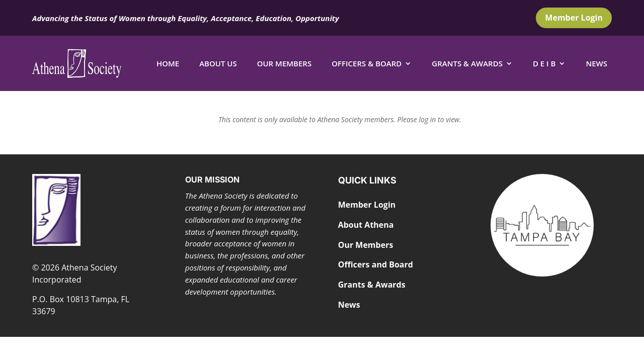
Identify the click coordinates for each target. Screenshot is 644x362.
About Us (218, 63)
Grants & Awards (467, 63)
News (596, 63)
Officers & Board (367, 63)
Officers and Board (376, 264)
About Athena (366, 225)
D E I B (544, 63)
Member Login (574, 18)
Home (168, 63)
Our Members (285, 63)
